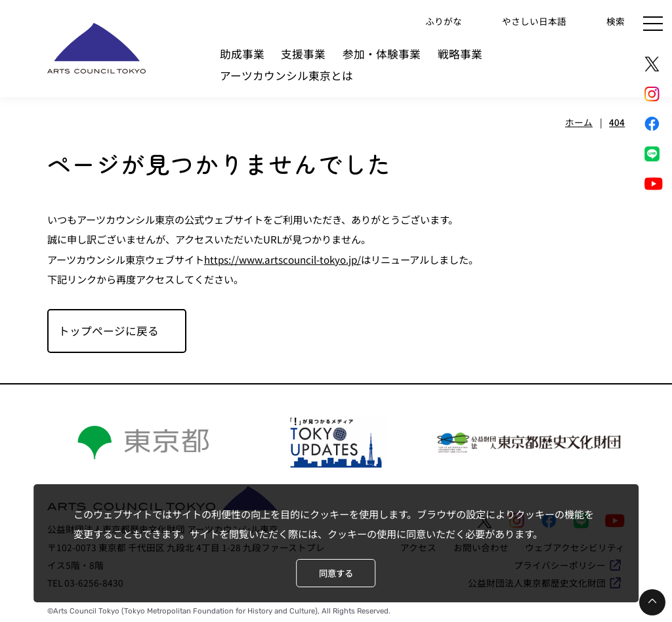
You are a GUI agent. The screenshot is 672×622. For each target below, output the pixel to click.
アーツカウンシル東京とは (286, 75)
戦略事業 (460, 54)
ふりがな (444, 20)
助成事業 (242, 54)
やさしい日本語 (534, 20)
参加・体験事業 (382, 54)
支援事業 (303, 54)
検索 (616, 20)
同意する (336, 573)
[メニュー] (653, 24)
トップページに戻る (109, 331)
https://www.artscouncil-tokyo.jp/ (283, 259)
